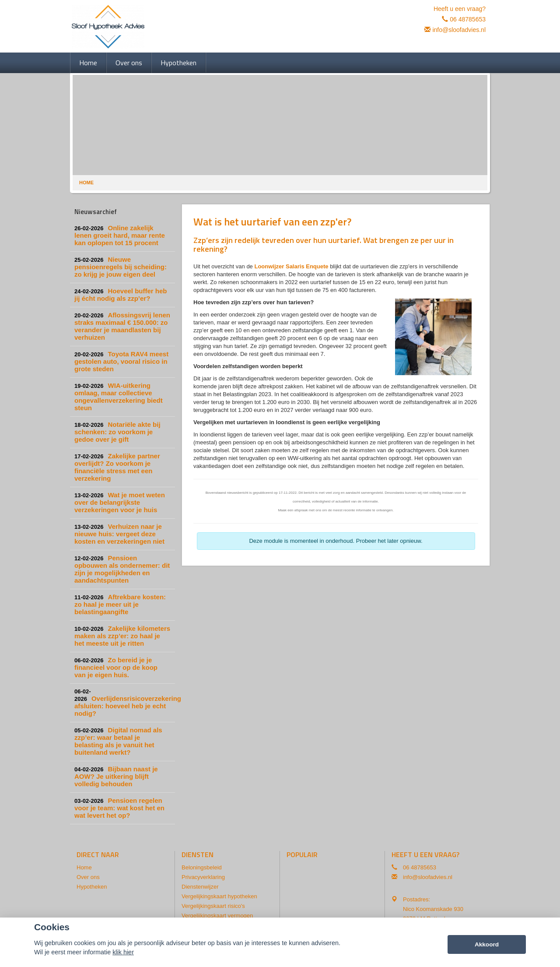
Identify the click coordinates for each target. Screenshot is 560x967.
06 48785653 (468, 19)
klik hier (123, 952)
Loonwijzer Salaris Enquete (291, 266)
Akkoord (487, 944)
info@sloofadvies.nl (459, 30)
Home (86, 183)
